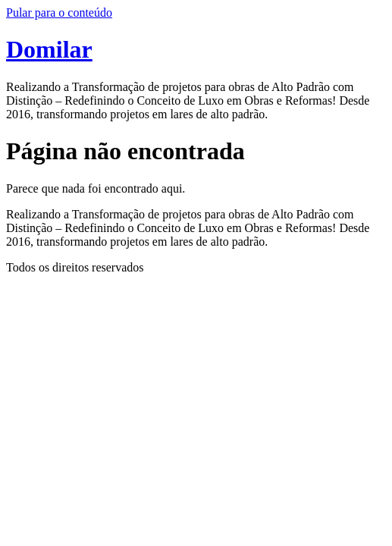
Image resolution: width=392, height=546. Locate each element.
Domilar (49, 49)
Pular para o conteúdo (59, 13)
